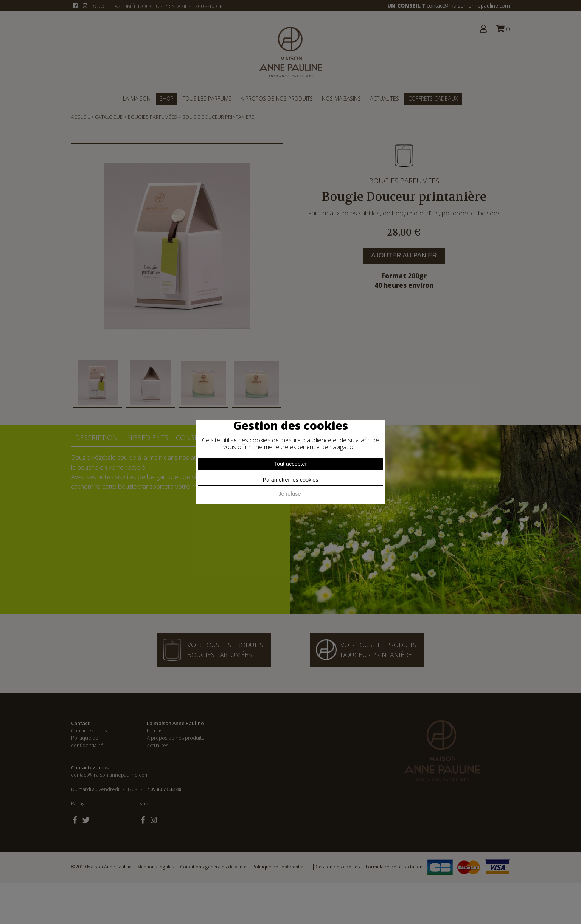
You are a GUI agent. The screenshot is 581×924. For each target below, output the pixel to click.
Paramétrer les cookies (290, 480)
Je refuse (290, 494)
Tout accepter (290, 464)
